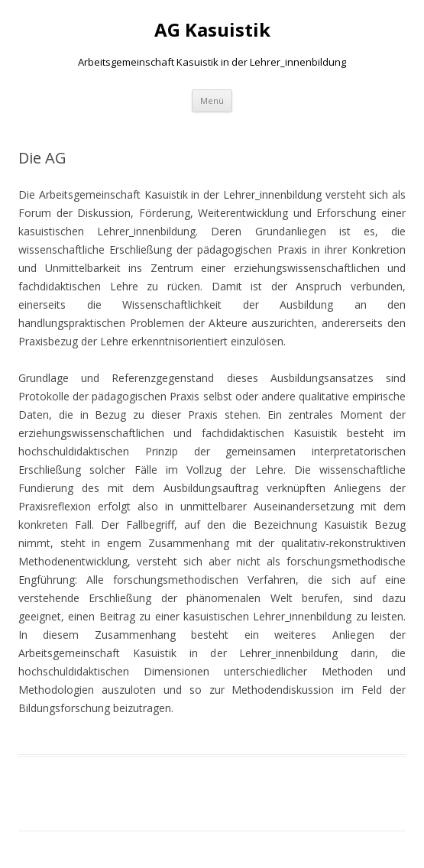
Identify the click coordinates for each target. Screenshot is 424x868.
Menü (212, 100)
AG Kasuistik (212, 30)
